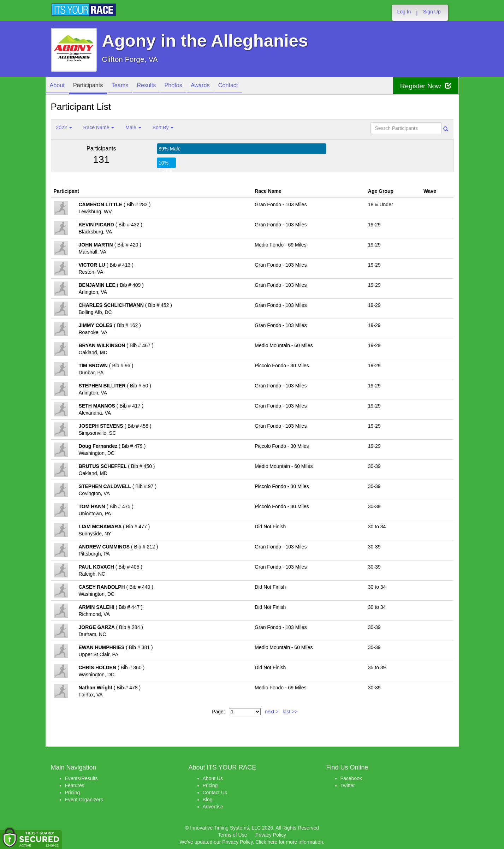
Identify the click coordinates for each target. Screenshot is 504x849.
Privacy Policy (271, 835)
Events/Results (81, 778)
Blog (208, 800)
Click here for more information (289, 842)
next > (272, 712)
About (59, 86)
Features (75, 785)
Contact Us (215, 792)
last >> (290, 712)
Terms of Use (232, 835)
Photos (189, 86)
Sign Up (432, 12)
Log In (404, 12)
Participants (93, 86)
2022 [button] (64, 127)
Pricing (73, 792)
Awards (220, 86)
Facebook (351, 778)
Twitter (348, 785)
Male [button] (133, 127)
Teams (129, 86)
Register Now (425, 86)
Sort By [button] (163, 127)
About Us (213, 778)
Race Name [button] (99, 127)
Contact (251, 86)
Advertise (213, 807)
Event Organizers (84, 800)
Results (159, 86)
